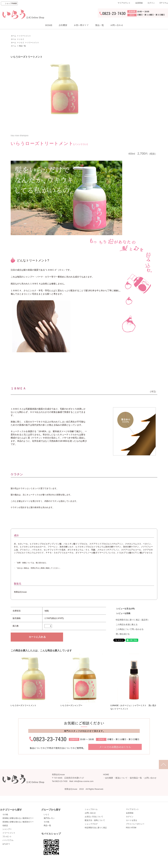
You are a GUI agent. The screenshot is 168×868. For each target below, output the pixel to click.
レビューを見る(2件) (126, 609)
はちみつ (6, 844)
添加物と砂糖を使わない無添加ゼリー (18, 818)
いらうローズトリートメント (23, 705)
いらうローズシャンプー (71, 705)
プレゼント (7, 837)
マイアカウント (124, 3)
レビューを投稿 (123, 613)
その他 (5, 814)
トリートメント (25, 36)
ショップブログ (91, 824)
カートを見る (131, 820)
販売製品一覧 (136, 778)
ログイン (151, 3)
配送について (122, 778)
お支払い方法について (94, 817)
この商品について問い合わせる (130, 629)
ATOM (134, 828)
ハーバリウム (8, 840)
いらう (22, 39)
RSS (128, 828)
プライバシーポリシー (135, 824)
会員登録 (139, 3)
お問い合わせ (150, 778)
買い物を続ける (123, 634)
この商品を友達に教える (127, 625)
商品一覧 (22, 46)
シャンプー (7, 829)
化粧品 (5, 825)
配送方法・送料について (95, 820)
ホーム (14, 36)
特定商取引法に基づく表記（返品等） (133, 620)
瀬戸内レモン (49, 818)
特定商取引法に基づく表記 (96, 828)
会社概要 (109, 778)
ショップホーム (91, 809)
